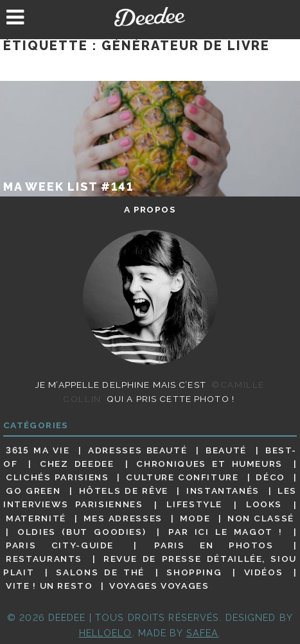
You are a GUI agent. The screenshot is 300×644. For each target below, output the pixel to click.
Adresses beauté (137, 450)
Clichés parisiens (57, 477)
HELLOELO (106, 633)
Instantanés (223, 491)
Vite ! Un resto (49, 586)
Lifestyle (194, 505)
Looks (264, 505)
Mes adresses (123, 518)
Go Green (33, 491)
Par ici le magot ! (225, 532)
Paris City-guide (60, 545)
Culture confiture (182, 477)
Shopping (194, 572)
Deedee (150, 17)
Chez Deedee (77, 464)
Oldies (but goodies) (82, 532)
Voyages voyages (159, 586)
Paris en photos (214, 545)
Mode (195, 518)
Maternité (36, 518)
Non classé (261, 518)
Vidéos (264, 572)
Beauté (226, 450)
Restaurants (44, 559)
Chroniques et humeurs (209, 464)
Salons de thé (100, 572)
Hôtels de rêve (124, 491)
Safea (203, 633)
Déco (270, 477)
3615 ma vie (38, 450)
